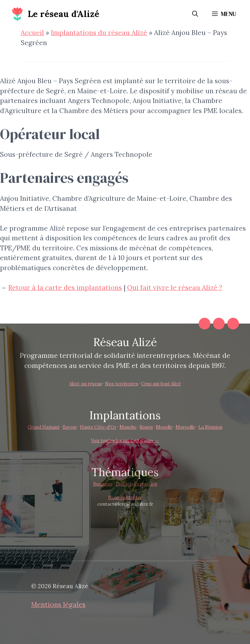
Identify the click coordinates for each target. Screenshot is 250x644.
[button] (195, 14)
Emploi (123, 484)
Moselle (164, 427)
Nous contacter (125, 497)
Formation (146, 484)
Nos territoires (122, 384)
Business (103, 484)
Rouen (146, 427)
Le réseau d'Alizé (64, 14)
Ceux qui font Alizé (161, 384)
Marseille (185, 427)
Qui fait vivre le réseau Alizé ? (175, 287)
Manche (128, 427)
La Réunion (210, 427)
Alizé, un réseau (86, 384)
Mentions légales (58, 604)
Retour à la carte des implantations (65, 287)
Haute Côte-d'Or (98, 427)
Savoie (70, 427)
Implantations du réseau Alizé (99, 33)
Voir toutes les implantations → (125, 441)
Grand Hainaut (44, 427)
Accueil (32, 33)
